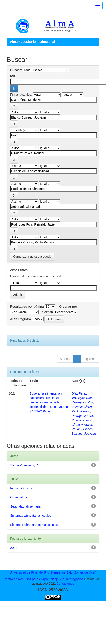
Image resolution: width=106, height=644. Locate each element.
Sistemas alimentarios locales (31, 516)
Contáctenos (65, 584)
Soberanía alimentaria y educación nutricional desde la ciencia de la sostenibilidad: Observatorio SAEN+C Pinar (49, 402)
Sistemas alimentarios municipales (34, 525)
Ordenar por (68, 307)
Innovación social (22, 488)
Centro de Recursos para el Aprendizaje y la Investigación (44, 579)
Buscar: (16, 70)
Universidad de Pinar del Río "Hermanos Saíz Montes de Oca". (53, 572)
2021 (14, 548)
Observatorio (19, 497)
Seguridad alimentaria (25, 506)
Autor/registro (21, 319)
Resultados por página (27, 307)
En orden (46, 312)
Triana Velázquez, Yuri (26, 465)
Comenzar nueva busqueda (32, 257)
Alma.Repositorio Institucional (32, 42)
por (13, 76)
